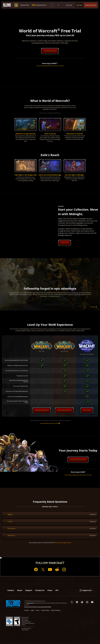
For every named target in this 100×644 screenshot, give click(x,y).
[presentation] (7, 5)
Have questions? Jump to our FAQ (50, 424)
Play (95, 307)
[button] (26, 130)
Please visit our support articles (62, 544)
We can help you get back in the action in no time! (50, 66)
